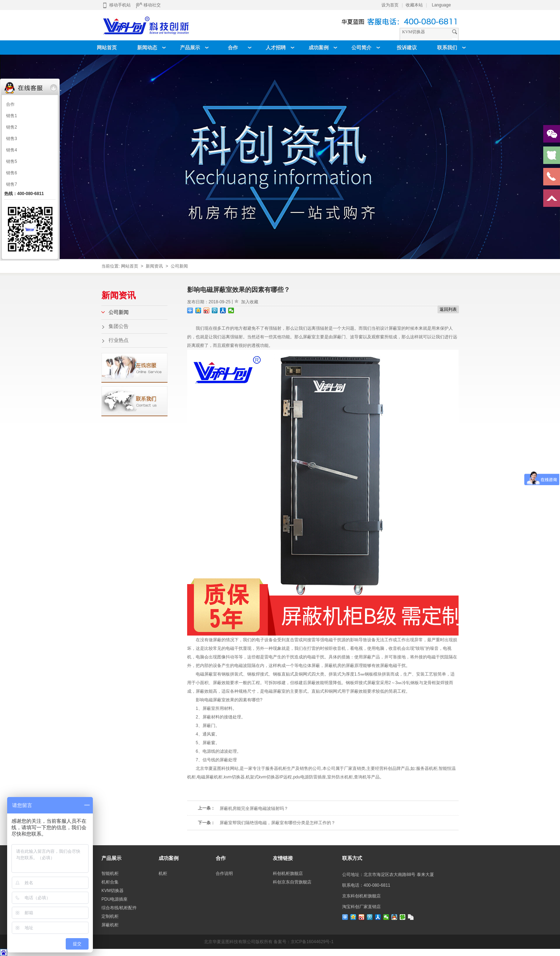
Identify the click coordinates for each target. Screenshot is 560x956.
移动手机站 (116, 5)
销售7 (12, 184)
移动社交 (148, 5)
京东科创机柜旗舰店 (361, 896)
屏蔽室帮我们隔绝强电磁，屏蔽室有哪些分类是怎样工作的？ (277, 823)
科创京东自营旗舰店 (292, 882)
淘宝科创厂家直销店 (361, 907)
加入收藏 (250, 302)
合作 (10, 104)
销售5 (12, 161)
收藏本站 (414, 5)
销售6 (12, 173)
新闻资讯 (154, 266)
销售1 (12, 116)
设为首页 (390, 5)
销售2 (12, 127)
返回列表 (448, 309)
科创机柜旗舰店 (288, 873)
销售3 (12, 139)
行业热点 (119, 340)
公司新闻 (179, 266)
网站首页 (130, 266)
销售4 (12, 150)
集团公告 (119, 326)
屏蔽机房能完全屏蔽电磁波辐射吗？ (254, 808)
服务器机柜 (427, 768)
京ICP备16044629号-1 (312, 942)
